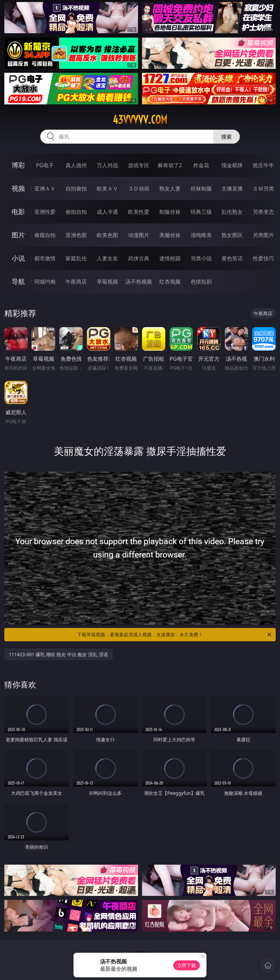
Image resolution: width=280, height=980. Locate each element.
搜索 (226, 137)
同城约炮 (45, 282)
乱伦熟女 (232, 212)
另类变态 (263, 212)
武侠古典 (139, 258)
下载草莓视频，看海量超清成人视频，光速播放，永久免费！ (175, 635)
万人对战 (107, 165)
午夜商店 (76, 282)
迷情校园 (170, 258)
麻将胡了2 (170, 165)
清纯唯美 (201, 235)
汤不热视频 (139, 282)
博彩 (18, 165)
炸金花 (201, 165)
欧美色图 (107, 235)
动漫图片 (139, 235)
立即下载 (187, 965)
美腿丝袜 (170, 235)
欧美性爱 (139, 212)
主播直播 (232, 188)
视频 (18, 188)
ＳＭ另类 (263, 188)
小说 (18, 258)
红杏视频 (170, 282)
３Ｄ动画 (139, 188)
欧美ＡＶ (107, 188)
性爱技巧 (263, 258)
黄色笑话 (232, 258)
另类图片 (263, 235)
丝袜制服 (201, 188)
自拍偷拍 (76, 188)
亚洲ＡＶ (45, 188)
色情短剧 (201, 282)
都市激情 (45, 258)
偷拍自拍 (76, 212)
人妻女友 (107, 258)
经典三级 (201, 212)
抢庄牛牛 (263, 165)
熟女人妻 (170, 188)
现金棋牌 (232, 165)
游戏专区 (139, 165)
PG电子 (45, 165)
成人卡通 (107, 212)
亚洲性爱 (45, 212)
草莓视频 (107, 282)
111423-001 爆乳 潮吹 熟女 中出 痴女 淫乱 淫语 (59, 654)
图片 (18, 235)
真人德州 (76, 165)
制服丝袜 (170, 212)
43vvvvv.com (140, 120)
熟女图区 (232, 235)
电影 (18, 212)
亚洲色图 (76, 235)
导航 (18, 281)
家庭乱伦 (76, 258)
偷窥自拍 (45, 235)
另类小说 (201, 258)
